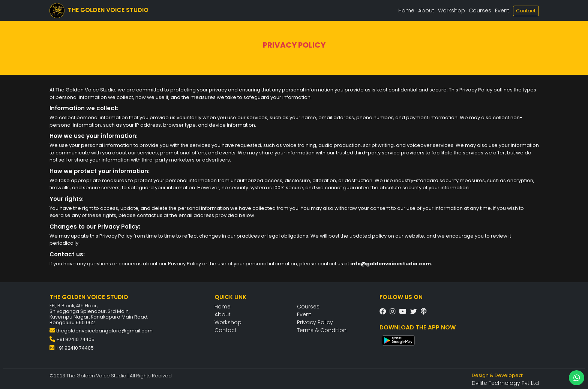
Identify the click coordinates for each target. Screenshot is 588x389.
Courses (480, 10)
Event (502, 10)
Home (406, 10)
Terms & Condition (322, 330)
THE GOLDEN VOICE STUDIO (99, 10)
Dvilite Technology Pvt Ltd (505, 383)
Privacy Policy (315, 322)
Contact (526, 11)
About (426, 10)
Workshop (451, 10)
